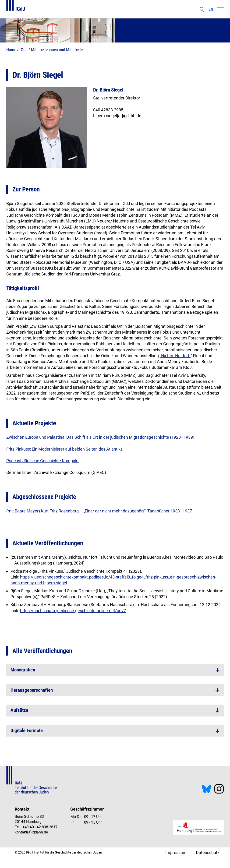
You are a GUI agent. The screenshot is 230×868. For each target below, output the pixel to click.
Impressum (176, 852)
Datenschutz (208, 852)
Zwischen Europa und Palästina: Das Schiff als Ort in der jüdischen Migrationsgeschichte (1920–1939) (100, 437)
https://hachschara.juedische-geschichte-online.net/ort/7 (73, 611)
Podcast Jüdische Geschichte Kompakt (42, 461)
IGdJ (24, 50)
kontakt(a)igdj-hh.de (31, 832)
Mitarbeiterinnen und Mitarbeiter (57, 50)
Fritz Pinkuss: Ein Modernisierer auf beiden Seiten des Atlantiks (64, 449)
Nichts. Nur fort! (176, 356)
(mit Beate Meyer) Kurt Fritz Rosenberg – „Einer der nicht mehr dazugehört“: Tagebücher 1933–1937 (99, 511)
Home (11, 50)
